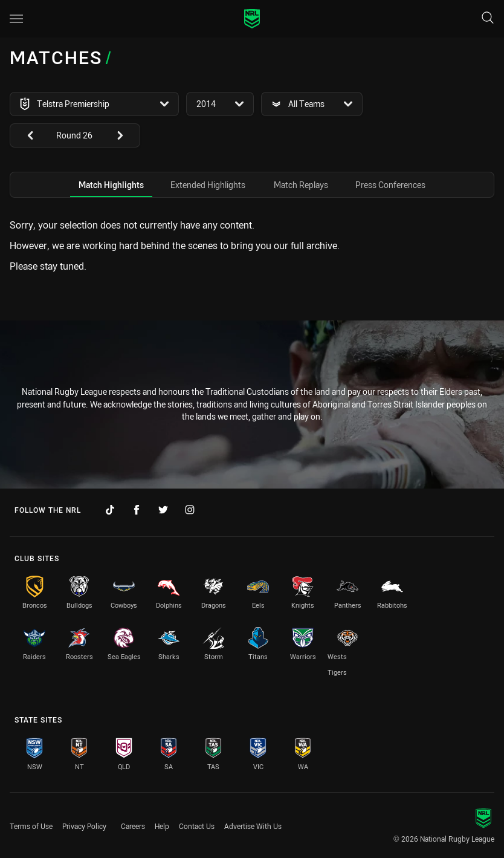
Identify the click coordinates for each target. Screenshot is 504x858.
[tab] (111, 185)
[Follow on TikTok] (110, 510)
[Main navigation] (16, 19)
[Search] (488, 18)
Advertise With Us (253, 826)
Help (162, 826)
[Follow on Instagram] (190, 510)
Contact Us (197, 826)
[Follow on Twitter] (163, 510)
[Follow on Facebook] (137, 510)
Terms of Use (31, 826)
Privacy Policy (84, 826)
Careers (133, 826)
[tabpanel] (252, 246)
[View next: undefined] (126, 135)
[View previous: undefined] (24, 135)
